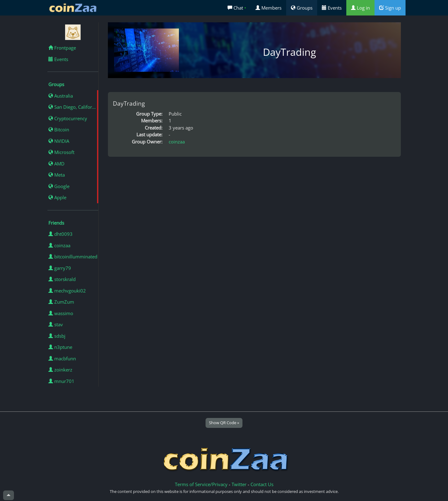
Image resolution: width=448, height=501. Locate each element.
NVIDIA (59, 141)
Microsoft (61, 152)
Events (332, 8)
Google (59, 186)
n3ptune (60, 347)
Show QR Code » (224, 423)
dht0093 (60, 234)
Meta (57, 175)
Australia (61, 96)
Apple (57, 197)
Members (268, 8)
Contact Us (262, 484)
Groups (302, 8)
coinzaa (59, 245)
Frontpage (62, 48)
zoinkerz (60, 370)
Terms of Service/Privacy (201, 484)
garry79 (60, 268)
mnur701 (61, 381)
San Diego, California (73, 107)
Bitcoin (59, 130)
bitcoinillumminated (73, 257)
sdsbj (57, 336)
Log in (360, 8)
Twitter (239, 484)
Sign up (390, 8)
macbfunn (62, 358)
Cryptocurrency (68, 118)
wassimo (61, 313)
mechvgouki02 (67, 291)
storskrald (62, 279)
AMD (56, 164)
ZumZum (61, 302)
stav (56, 324)
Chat (237, 8)
